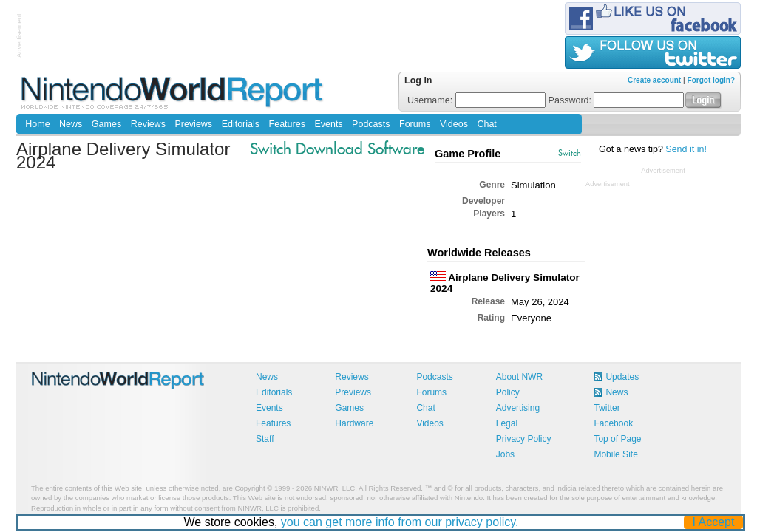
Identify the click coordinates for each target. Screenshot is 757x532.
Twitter (607, 408)
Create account (654, 80)
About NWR (519, 377)
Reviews (148, 124)
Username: (476, 100)
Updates (622, 377)
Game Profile (468, 154)
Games (106, 124)
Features (287, 124)
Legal (507, 423)
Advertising (518, 408)
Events (328, 124)
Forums (415, 124)
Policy (508, 392)
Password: (617, 100)
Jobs (505, 454)
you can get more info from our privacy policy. (400, 522)
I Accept (714, 522)
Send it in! (686, 149)
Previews (193, 124)
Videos (454, 124)
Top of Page (617, 439)
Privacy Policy (524, 439)
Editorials (241, 124)
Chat (486, 124)
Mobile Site (615, 454)
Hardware (354, 423)
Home (37, 124)
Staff (265, 439)
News (71, 124)
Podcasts (371, 124)
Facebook (613, 423)
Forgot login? (711, 80)
